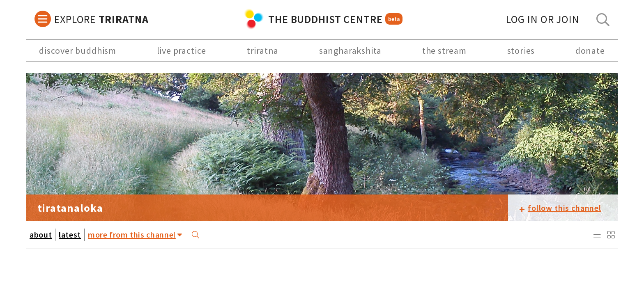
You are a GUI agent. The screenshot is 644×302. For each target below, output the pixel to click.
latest (70, 235)
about (41, 235)
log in (543, 19)
